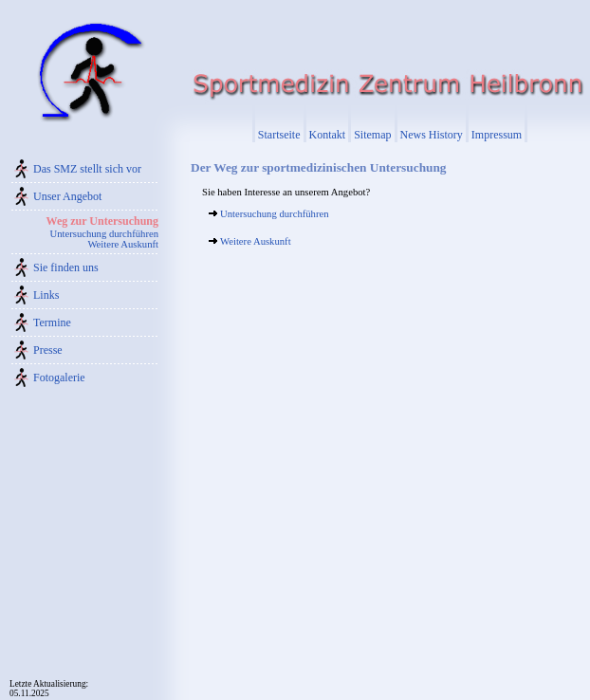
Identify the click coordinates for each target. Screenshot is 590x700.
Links (46, 295)
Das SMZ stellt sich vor (87, 169)
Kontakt (328, 135)
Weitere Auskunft (123, 244)
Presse (48, 350)
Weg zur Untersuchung (102, 221)
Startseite (279, 135)
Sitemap (372, 135)
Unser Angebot (67, 196)
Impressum (497, 135)
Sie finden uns (66, 267)
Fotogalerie (59, 378)
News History (432, 135)
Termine (52, 322)
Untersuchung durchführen (104, 234)
